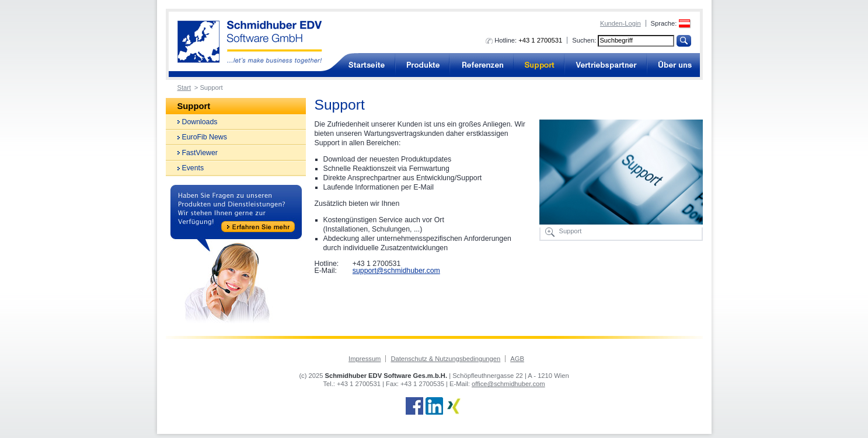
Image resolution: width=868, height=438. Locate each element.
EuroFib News (205, 137)
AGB (517, 359)
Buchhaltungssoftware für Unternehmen (367, 65)
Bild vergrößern (550, 232)
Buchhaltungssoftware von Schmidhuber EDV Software (250, 42)
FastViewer (200, 153)
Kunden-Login (621, 23)
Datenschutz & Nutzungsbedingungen (445, 359)
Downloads (200, 122)
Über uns (673, 65)
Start (184, 87)
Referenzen (482, 65)
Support (539, 65)
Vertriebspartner (606, 65)
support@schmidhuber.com (396, 271)
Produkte (422, 65)
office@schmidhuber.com (508, 384)
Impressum (365, 359)
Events (193, 168)
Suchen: (584, 40)
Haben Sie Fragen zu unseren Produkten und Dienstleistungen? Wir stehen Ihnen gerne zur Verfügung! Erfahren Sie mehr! (236, 254)
